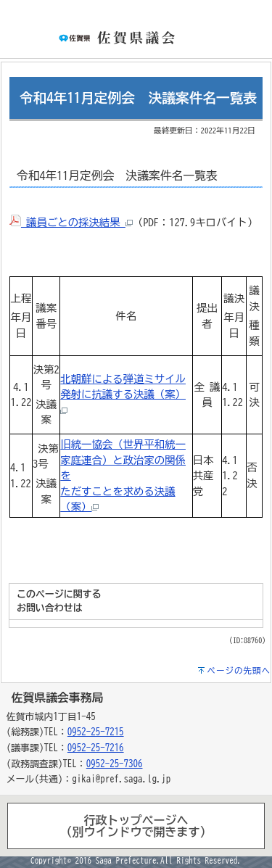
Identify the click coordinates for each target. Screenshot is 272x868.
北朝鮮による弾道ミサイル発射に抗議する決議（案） (123, 394)
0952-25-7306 (115, 764)
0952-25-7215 (96, 732)
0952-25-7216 (96, 748)
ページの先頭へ (239, 670)
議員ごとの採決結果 (71, 222)
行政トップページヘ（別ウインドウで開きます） (136, 826)
